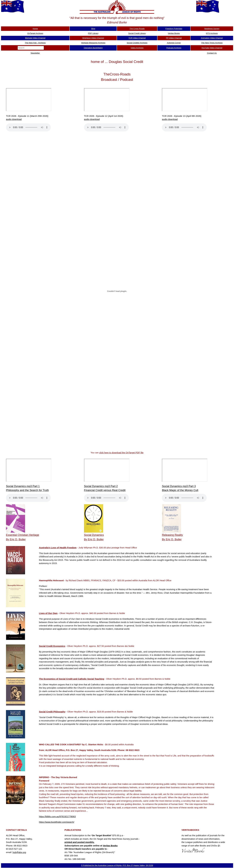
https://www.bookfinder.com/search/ (57, 822)
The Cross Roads (137, 29)
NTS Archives (212, 33)
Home (35, 29)
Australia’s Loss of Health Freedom (58, 548)
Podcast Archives (174, 48)
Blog (93, 29)
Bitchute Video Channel (35, 38)
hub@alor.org (19, 852)
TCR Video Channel (137, 38)
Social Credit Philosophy (52, 712)
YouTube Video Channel (212, 48)
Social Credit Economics (52, 646)
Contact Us (212, 53)
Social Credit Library (137, 33)
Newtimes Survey (212, 29)
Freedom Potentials (174, 29)
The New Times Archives (212, 43)
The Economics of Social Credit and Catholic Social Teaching (71, 679)
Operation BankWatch (93, 48)
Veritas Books (174, 33)
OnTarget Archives (35, 33)
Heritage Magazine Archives (93, 43)
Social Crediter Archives (137, 43)
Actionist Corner (174, 43)
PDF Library (93, 33)
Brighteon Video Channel (93, 38)
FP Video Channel (174, 38)
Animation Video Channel (212, 38)
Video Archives (137, 48)
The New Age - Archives (35, 43)
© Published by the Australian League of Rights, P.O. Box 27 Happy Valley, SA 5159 (117, 865)
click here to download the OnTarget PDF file (121, 453)
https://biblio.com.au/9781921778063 (57, 816)
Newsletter (35, 53)
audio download (14, 119)
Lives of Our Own (48, 613)
